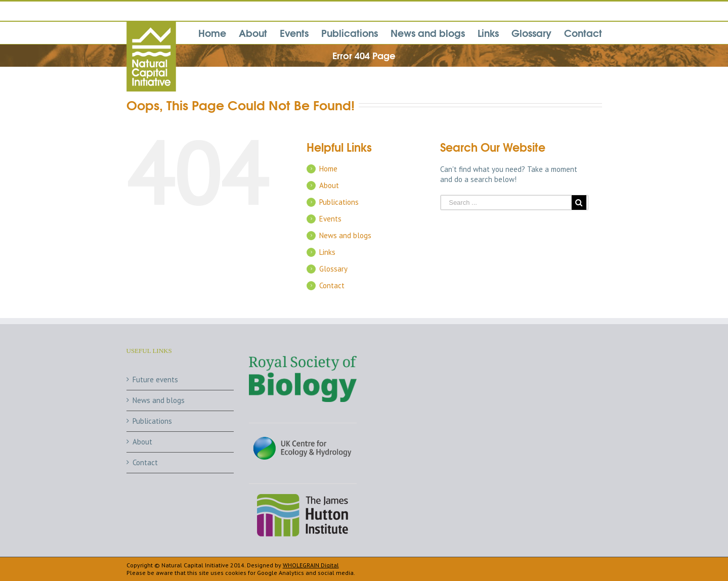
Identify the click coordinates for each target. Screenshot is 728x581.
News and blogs (345, 235)
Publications (339, 202)
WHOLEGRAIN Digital (311, 565)
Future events (155, 379)
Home (328, 169)
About (329, 185)
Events (330, 219)
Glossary (333, 269)
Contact (332, 285)
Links (327, 252)
